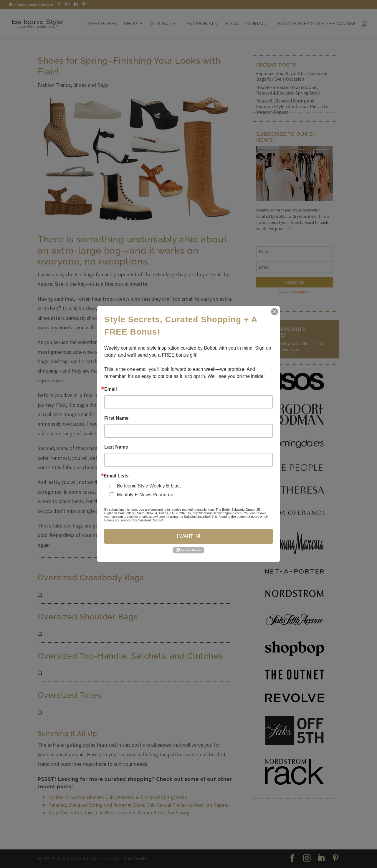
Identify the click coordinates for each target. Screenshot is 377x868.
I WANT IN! (188, 536)
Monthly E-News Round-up (145, 495)
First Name (116, 418)
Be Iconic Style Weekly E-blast (149, 486)
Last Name (116, 447)
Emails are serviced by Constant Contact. (134, 520)
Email (111, 389)
